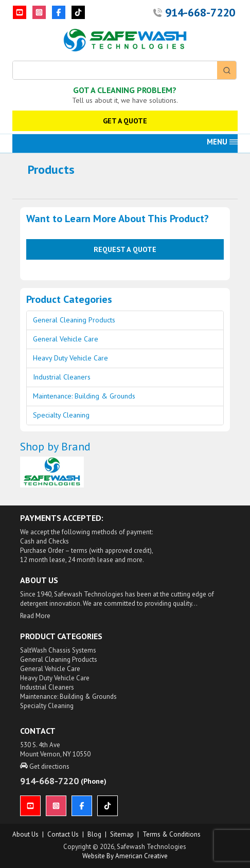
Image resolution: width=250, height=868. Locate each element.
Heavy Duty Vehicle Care (70, 358)
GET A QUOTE (125, 121)
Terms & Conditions (172, 834)
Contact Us (63, 834)
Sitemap (122, 834)
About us (25, 834)
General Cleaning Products (74, 320)
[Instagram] (39, 12)
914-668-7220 (200, 12)
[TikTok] (78, 12)
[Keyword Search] (115, 70)
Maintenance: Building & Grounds (84, 396)
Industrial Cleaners (62, 377)
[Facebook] (59, 12)
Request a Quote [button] (125, 249)
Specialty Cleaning (61, 415)
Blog (94, 834)
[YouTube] (20, 12)
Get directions (45, 766)
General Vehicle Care (66, 339)
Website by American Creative (125, 856)
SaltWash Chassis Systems (58, 650)
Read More (35, 616)
